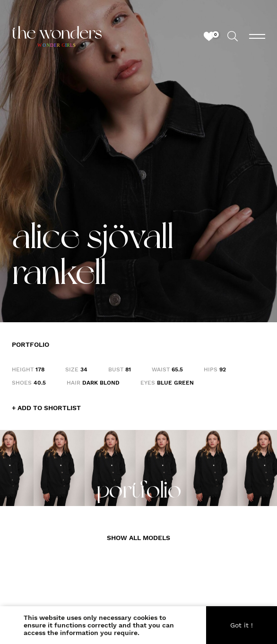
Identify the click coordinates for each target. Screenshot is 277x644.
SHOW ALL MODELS (138, 538)
